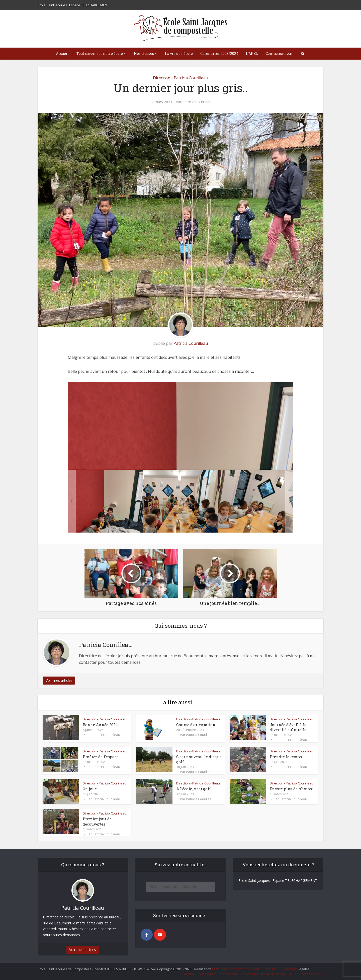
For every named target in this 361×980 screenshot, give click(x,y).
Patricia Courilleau (197, 102)
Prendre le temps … (287, 757)
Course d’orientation (196, 725)
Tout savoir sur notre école (100, 53)
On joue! (90, 789)
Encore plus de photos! (291, 789)
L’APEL (252, 53)
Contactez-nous (279, 53)
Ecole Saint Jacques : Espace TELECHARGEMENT (73, 5)
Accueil (62, 53)
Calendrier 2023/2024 (219, 53)
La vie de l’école (179, 53)
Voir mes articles (59, 680)
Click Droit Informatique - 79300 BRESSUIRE (244, 969)
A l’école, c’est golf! (194, 789)
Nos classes (144, 53)
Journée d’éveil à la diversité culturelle (288, 727)
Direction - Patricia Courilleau (180, 78)
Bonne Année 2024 (100, 725)
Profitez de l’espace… (102, 757)
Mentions (291, 969)
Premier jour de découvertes (97, 821)
